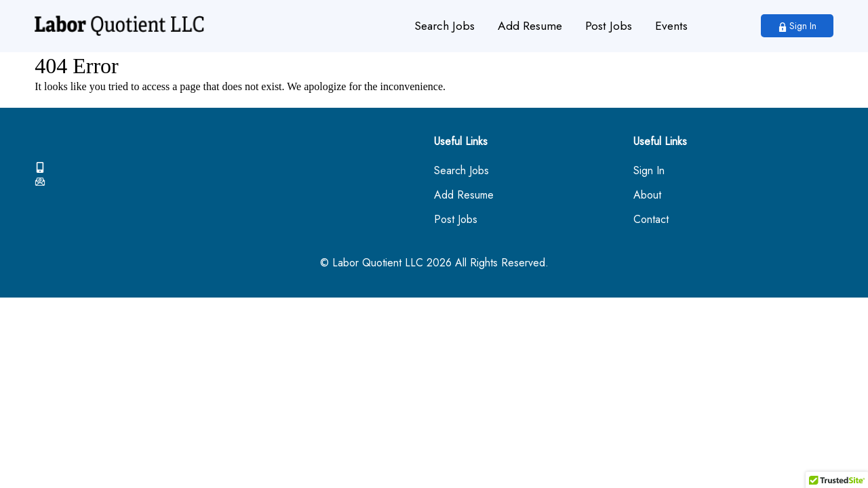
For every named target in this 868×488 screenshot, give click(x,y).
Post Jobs (609, 26)
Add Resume (530, 26)
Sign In (797, 26)
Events (671, 26)
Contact (651, 220)
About (647, 196)
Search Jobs (445, 26)
